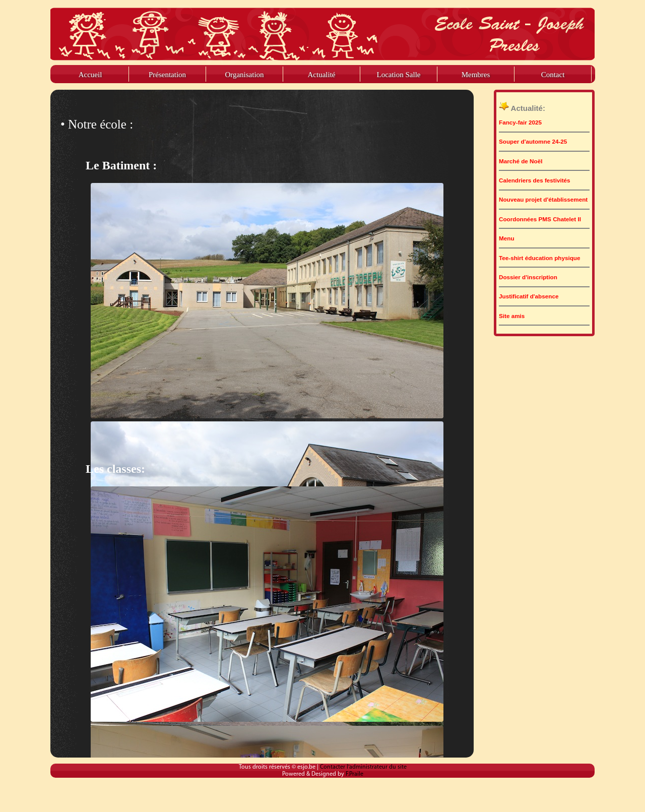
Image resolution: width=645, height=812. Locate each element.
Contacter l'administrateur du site (363, 767)
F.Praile (354, 774)
